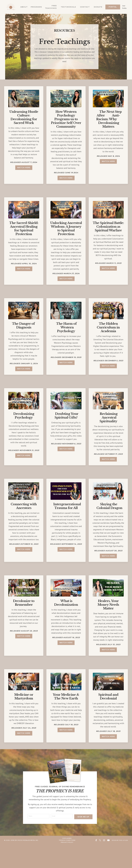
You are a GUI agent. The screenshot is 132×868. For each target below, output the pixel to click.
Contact (84, 6)
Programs (34, 6)
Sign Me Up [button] (83, 839)
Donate (98, 6)
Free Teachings (49, 6)
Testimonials (67, 6)
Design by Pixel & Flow (118, 864)
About (22, 6)
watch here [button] (24, 169)
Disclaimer (66, 862)
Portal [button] (113, 6)
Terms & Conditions (66, 864)
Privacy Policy (66, 865)
